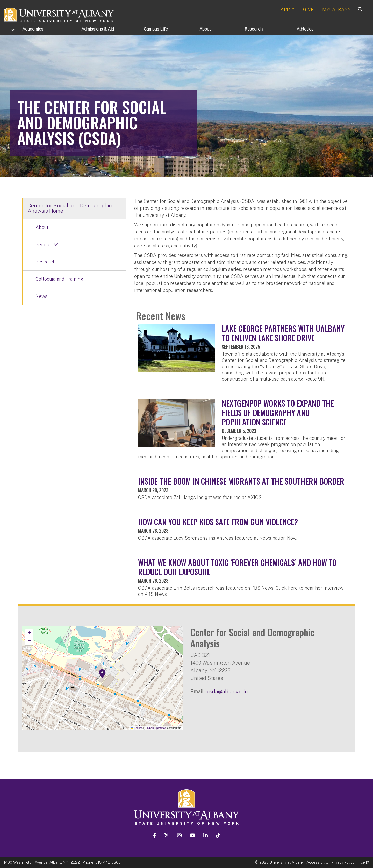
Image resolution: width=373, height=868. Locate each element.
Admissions (98, 29)
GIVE (308, 9)
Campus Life (156, 29)
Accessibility (317, 862)
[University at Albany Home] (59, 14)
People (43, 245)
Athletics (305, 29)
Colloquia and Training (59, 279)
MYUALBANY (336, 9)
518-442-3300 (108, 862)
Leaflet (136, 728)
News (41, 296)
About (205, 29)
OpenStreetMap (157, 728)
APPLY (288, 9)
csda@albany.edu (227, 691)
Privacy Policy (343, 862)
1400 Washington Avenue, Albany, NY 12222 (42, 862)
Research (254, 29)
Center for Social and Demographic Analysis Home (70, 208)
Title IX (363, 862)
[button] (102, 674)
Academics (33, 29)
